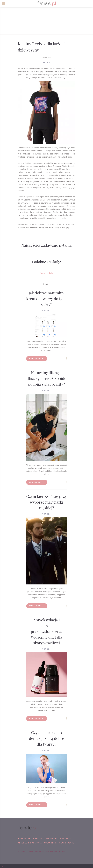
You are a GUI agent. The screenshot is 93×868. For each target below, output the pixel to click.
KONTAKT (38, 839)
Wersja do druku (47, 273)
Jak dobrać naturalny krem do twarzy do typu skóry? (47, 299)
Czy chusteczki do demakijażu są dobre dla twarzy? (47, 738)
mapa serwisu (67, 843)
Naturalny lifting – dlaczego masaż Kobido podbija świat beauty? (47, 378)
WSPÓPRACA (24, 839)
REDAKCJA (66, 839)
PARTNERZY (52, 839)
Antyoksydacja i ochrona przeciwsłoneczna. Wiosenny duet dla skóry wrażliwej (47, 631)
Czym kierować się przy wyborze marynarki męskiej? (47, 502)
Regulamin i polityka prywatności (37, 843)
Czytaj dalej (37, 359)
